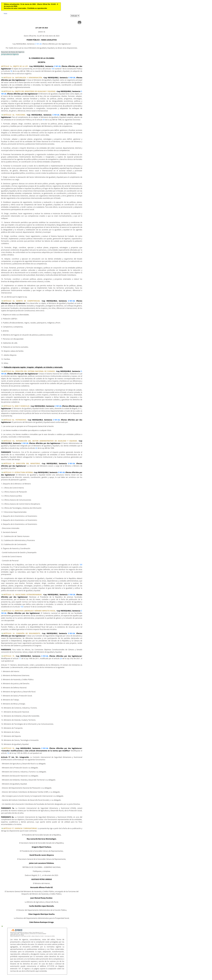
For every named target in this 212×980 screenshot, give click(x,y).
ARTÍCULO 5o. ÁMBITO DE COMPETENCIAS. (22, 301)
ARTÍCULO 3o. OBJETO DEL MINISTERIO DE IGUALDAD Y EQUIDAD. (30, 91)
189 (81, 565)
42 (36, 448)
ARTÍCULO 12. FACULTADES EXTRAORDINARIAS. (23, 595)
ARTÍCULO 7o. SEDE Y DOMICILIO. (17, 406)
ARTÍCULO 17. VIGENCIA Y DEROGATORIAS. (20, 828)
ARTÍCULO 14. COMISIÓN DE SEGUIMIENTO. (22, 633)
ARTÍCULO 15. (9, 656)
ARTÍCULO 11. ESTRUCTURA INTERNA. (18, 472)
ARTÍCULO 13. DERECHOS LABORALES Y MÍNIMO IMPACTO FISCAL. (30, 611)
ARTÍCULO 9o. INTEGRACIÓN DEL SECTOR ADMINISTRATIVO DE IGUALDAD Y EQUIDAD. (40, 441)
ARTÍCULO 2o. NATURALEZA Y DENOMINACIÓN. (23, 78)
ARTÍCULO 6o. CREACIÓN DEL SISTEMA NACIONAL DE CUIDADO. (29, 371)
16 (8, 753)
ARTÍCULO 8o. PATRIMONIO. (15, 420)
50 (11, 71)
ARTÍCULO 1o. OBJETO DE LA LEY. (15, 66)
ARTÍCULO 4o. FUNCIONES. (14, 115)
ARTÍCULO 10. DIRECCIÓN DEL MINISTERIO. (22, 464)
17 (20, 658)
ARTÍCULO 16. (9, 748)
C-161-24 (38, 44)
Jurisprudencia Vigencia (10, 54)
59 (44, 120)
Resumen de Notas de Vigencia (13, 52)
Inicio (5, 13)
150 (53, 69)
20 (61, 658)
